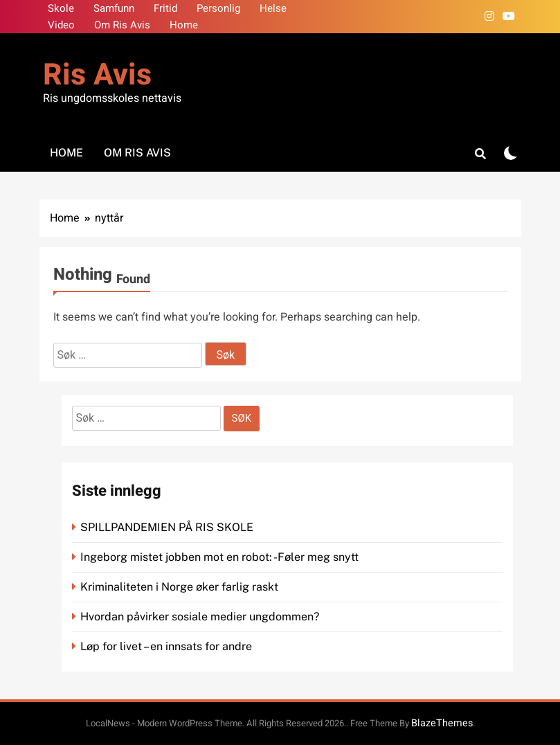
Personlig (218, 8)
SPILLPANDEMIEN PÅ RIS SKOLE (168, 527)
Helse (273, 8)
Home (184, 25)
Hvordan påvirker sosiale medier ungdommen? (200, 617)
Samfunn (114, 8)
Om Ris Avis (122, 25)
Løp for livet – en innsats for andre (166, 646)
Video (61, 25)
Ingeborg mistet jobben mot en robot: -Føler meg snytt (221, 557)
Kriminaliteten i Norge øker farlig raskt (181, 587)
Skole (61, 8)
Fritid (165, 8)
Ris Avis (97, 75)
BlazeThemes (442, 723)
